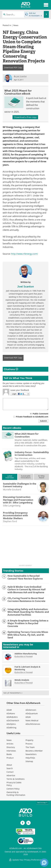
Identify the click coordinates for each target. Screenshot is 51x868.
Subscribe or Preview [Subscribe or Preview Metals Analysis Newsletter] (24, 683)
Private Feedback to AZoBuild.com (32, 417)
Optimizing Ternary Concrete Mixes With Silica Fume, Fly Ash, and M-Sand (28, 635)
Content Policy (13, 789)
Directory (11, 747)
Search (10, 768)
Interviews (11, 751)
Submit (43, 421)
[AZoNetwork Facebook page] (23, 823)
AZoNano (11, 713)
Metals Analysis (22, 680)
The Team (30, 747)
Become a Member (34, 751)
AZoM (9, 710)
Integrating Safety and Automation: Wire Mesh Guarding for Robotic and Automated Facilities (28, 612)
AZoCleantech (13, 720)
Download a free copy (25, 117)
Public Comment (40, 414)
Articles (10, 744)
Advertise (11, 775)
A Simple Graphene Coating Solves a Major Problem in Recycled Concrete (28, 623)
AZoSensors (31, 710)
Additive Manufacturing (26, 654)
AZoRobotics (12, 717)
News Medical (32, 720)
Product (10, 758)
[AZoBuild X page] (28, 823)
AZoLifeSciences (33, 724)
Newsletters (31, 754)
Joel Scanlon (26, 286)
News (16, 25)
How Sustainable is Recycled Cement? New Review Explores (25, 577)
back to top (42, 802)
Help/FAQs (30, 758)
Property (29, 740)
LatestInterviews (10, 477)
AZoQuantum (32, 713)
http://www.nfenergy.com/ (24, 254)
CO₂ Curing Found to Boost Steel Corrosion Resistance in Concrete (26, 600)
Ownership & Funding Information (16, 794)
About (9, 765)
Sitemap (29, 761)
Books (9, 754)
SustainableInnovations (26, 477)
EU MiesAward (41, 477)
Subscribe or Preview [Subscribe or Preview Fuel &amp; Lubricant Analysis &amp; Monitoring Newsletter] (24, 672)
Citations (11, 369)
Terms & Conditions (16, 779)
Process (29, 744)
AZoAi (28, 717)
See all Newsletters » (13, 693)
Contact (10, 772)
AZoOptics (11, 724)
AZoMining (11, 728)
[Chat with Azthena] (44, 863)
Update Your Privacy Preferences (26, 860)
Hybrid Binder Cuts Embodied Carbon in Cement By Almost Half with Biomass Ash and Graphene (27, 590)
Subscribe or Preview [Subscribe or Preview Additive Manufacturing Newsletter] (24, 656)
